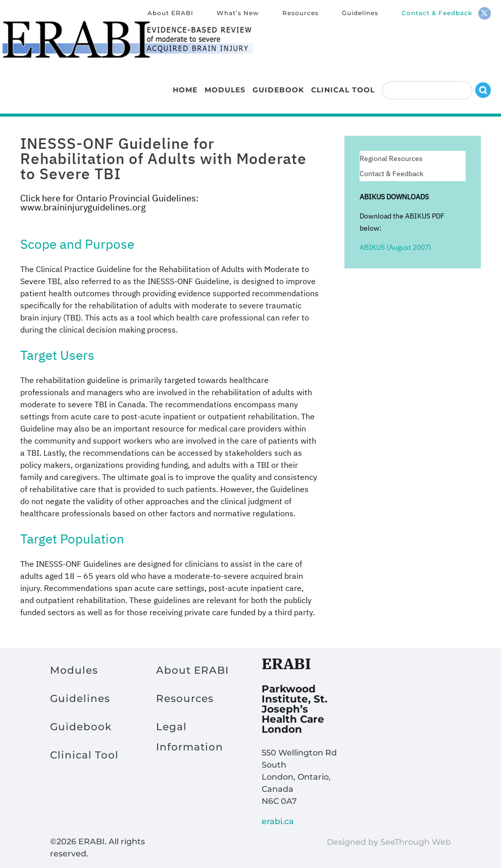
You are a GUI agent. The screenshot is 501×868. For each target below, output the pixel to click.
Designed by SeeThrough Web (389, 842)
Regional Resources (391, 159)
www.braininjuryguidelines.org (83, 207)
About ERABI (170, 13)
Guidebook (278, 83)
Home (185, 83)
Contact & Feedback (437, 13)
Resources (300, 13)
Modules (225, 83)
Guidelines (360, 13)
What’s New (238, 13)
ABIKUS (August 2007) (395, 247)
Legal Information (190, 737)
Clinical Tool (343, 83)
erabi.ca (278, 821)
